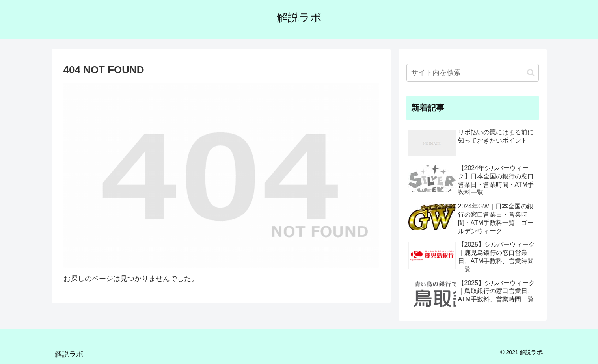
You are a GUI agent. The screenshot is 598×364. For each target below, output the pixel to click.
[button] (531, 73)
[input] (473, 73)
